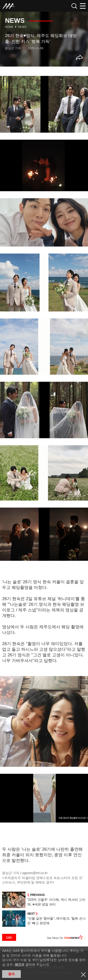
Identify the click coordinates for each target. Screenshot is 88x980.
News (22, 27)
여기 (18, 965)
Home (9, 27)
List (9, 937)
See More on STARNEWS (67, 937)
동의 (11, 974)
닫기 (83, 975)
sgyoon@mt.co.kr (35, 873)
